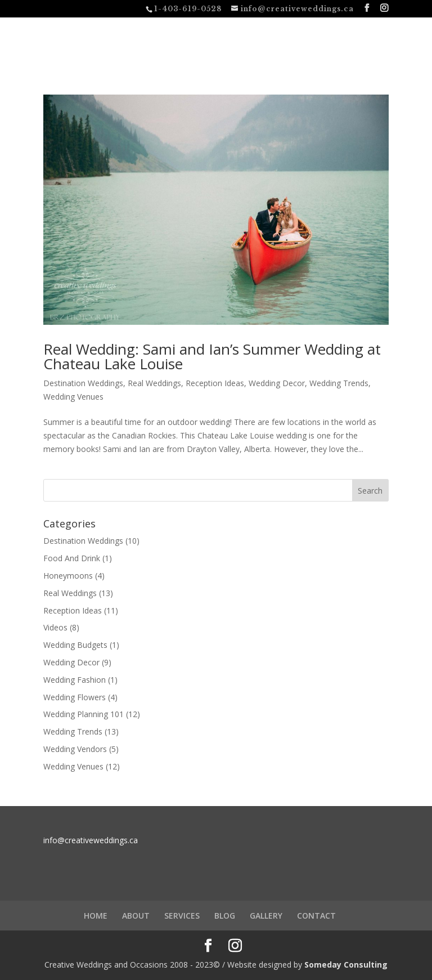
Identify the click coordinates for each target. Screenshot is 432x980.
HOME (96, 916)
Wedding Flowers (75, 697)
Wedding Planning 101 (84, 714)
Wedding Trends (339, 383)
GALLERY (266, 916)
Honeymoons (68, 576)
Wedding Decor (277, 383)
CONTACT (316, 916)
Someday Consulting (346, 965)
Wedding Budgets (75, 645)
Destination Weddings (83, 383)
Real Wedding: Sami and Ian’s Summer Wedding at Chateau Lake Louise (212, 356)
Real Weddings (154, 383)
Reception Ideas (215, 383)
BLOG (225, 916)
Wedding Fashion (75, 680)
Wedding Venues (73, 397)
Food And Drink (72, 558)
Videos (55, 627)
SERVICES (182, 916)
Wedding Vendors (75, 749)
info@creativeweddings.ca (91, 840)
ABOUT (136, 916)
